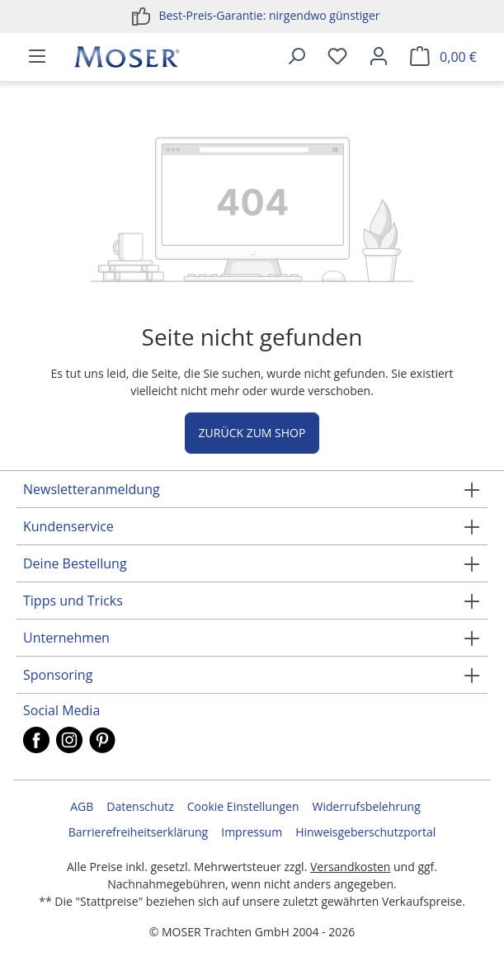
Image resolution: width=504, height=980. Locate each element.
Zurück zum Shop (252, 433)
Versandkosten (350, 867)
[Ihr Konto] (379, 57)
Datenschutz (140, 806)
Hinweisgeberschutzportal (365, 832)
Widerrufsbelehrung (367, 806)
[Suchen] (296, 57)
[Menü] (37, 57)
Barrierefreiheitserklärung (138, 832)
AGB (82, 806)
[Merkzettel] (337, 57)
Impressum (252, 832)
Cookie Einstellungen (243, 806)
